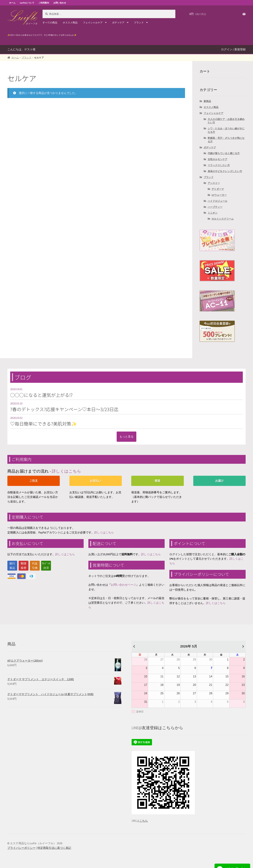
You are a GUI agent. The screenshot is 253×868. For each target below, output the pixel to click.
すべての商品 (50, 23)
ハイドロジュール (218, 201)
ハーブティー (215, 207)
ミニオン (213, 213)
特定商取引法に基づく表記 (54, 848)
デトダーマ (218, 189)
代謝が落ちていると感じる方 (224, 153)
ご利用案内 (44, 3)
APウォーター (219, 195)
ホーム (12, 3)
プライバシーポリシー (21, 848)
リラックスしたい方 (219, 165)
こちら (144, 821)
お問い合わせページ (124, 585)
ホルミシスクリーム (223, 219)
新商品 (207, 101)
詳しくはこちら (67, 471)
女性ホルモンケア (218, 159)
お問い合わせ (60, 3)
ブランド (139, 23)
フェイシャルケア (93, 23)
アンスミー (214, 183)
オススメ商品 (70, 23)
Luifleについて (27, 3)
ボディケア (118, 23)
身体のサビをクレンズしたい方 (225, 171)
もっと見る (126, 436)
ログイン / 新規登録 (233, 49)
